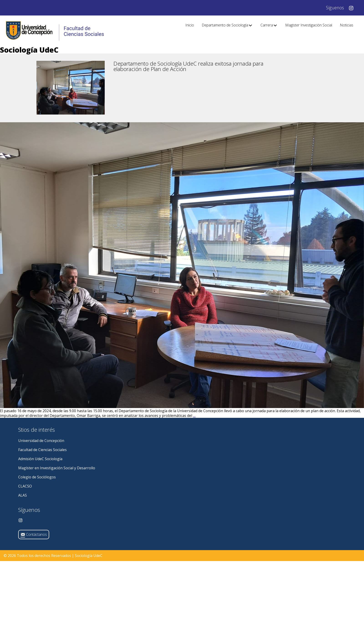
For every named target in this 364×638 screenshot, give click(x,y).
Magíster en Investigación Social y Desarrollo (57, 468)
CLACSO (25, 486)
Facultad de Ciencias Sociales (42, 450)
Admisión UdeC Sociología (40, 459)
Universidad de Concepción (41, 441)
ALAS (23, 495)
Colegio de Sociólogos (37, 477)
